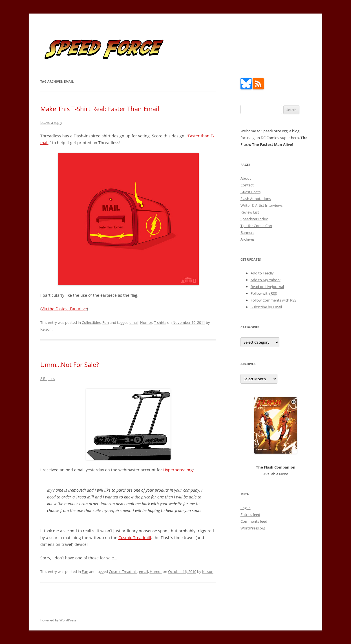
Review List (250, 212)
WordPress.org (253, 528)
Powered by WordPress (58, 620)
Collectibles (91, 322)
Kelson (46, 329)
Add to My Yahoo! (266, 280)
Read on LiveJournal (267, 287)
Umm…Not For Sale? (70, 364)
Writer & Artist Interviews (261, 205)
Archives (248, 239)
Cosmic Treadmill (135, 538)
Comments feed (254, 521)
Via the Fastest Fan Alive (64, 309)
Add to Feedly (262, 273)
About (246, 178)
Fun (106, 322)
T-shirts (160, 322)
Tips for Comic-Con (256, 226)
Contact (247, 185)
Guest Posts (250, 192)
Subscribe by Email (266, 307)
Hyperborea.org (178, 470)
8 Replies (48, 379)
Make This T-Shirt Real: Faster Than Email (100, 109)
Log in (246, 508)
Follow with (264, 293)
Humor (146, 322)
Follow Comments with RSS (273, 300)
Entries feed (250, 515)
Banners (247, 232)
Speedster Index (254, 219)
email (134, 322)
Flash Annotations (256, 199)
